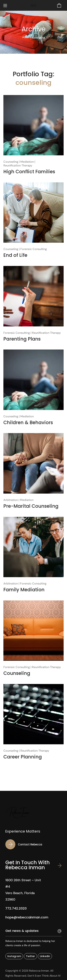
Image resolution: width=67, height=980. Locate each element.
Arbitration (11, 500)
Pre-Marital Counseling (31, 506)
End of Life (15, 255)
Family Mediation (24, 590)
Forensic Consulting (34, 249)
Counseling (11, 162)
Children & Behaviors (28, 423)
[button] (59, 5)
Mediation (27, 162)
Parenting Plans (22, 339)
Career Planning (23, 757)
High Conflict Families (29, 172)
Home (25, 37)
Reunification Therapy (18, 166)
